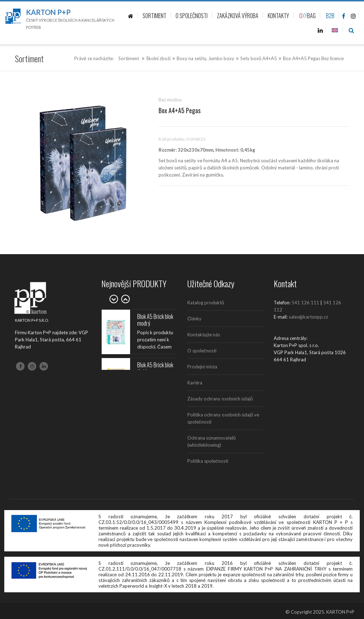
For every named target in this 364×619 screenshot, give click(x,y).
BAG (307, 16)
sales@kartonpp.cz (308, 317)
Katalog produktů (206, 303)
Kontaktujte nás (204, 335)
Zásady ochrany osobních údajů (220, 399)
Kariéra (195, 383)
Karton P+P (48, 12)
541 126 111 (305, 303)
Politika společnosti (208, 461)
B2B (330, 16)
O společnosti (202, 351)
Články (194, 319)
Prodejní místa (202, 367)
